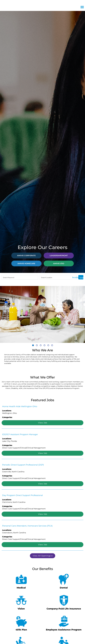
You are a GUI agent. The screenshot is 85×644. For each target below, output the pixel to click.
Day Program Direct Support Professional (22, 495)
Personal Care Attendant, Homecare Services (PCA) (27, 526)
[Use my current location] (74, 277)
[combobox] (20, 277)
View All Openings (43, 556)
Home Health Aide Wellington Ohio (20, 406)
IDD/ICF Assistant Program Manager (20, 434)
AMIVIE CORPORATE (26, 255)
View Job (43, 423)
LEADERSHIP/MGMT (59, 255)
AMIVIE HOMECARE (26, 263)
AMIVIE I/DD (59, 263)
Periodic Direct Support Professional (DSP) (23, 465)
